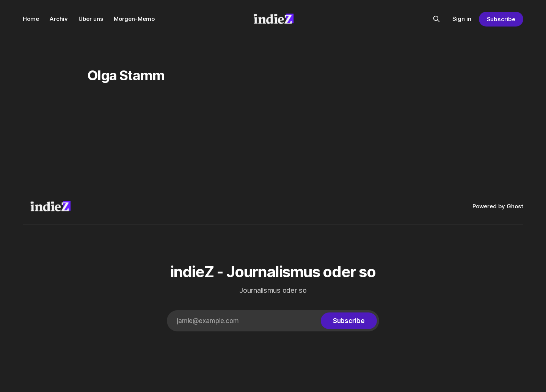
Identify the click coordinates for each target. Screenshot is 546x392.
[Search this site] (436, 19)
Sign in (462, 19)
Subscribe (501, 19)
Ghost (515, 206)
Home (31, 19)
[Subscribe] (349, 321)
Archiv (59, 19)
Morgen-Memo (134, 19)
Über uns (91, 19)
